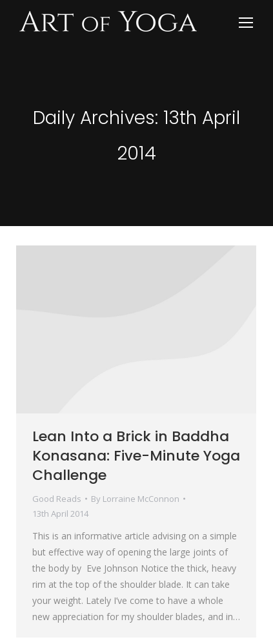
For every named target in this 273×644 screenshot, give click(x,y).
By (135, 499)
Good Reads (57, 499)
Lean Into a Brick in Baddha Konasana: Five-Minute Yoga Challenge (136, 456)
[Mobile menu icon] (246, 23)
